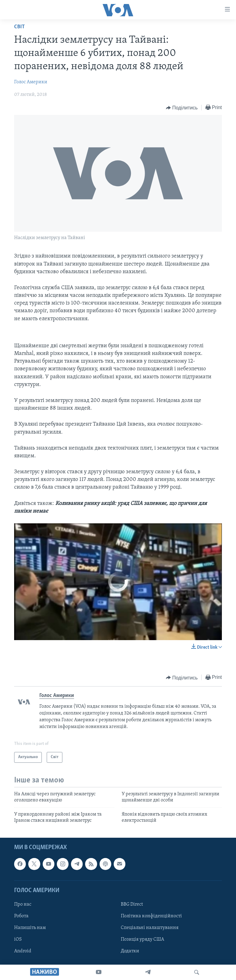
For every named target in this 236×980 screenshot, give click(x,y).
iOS (18, 939)
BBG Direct (132, 904)
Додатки (130, 951)
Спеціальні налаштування (150, 928)
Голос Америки (31, 82)
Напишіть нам (30, 928)
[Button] (182, 108)
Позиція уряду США (142, 939)
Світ (20, 27)
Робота (21, 916)
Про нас (23, 904)
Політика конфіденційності (151, 916)
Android (23, 951)
